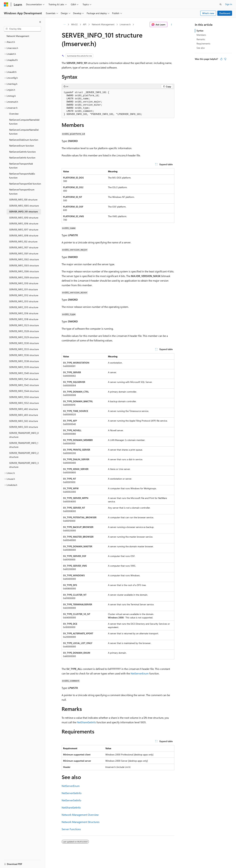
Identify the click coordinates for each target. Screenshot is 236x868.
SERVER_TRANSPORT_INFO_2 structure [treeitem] (24, 455)
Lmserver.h (125, 24)
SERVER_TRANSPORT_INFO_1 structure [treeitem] (24, 445)
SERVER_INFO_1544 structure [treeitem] (24, 391)
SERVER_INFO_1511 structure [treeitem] (23, 289)
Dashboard (225, 13)
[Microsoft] (6, 4)
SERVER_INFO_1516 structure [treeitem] (24, 313)
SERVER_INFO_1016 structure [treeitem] (24, 223)
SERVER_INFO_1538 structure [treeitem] (24, 361)
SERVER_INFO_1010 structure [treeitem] (24, 218)
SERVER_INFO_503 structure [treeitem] (24, 427)
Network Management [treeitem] (18, 36)
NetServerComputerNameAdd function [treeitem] (24, 122)
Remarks (201, 39)
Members (201, 35)
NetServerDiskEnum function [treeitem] (24, 140)
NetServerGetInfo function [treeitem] (22, 152)
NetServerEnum (140, 673)
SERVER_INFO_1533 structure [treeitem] (24, 349)
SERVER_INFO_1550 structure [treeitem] (24, 397)
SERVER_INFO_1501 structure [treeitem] (24, 253)
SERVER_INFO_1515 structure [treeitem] (24, 307)
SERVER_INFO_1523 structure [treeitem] (24, 325)
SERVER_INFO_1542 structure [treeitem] (24, 385)
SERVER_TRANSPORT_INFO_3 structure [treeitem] (24, 465)
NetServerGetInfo (72, 793)
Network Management (103, 24)
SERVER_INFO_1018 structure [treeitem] (24, 235)
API (85, 24)
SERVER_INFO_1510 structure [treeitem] (24, 283)
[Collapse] (40, 22)
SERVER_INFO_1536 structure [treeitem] (24, 355)
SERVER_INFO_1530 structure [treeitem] (24, 343)
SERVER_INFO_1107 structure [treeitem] (24, 247)
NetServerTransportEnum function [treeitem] (22, 192)
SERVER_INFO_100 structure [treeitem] (23, 200)
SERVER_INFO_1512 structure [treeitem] (24, 295)
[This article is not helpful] (225, 59)
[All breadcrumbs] (64, 25)
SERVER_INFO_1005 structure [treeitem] (24, 206)
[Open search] (221, 4)
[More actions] (172, 25)
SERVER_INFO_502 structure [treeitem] (24, 421)
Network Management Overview (80, 815)
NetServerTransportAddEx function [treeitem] (22, 176)
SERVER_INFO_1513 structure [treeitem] (24, 301)
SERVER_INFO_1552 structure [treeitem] (24, 403)
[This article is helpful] (221, 59)
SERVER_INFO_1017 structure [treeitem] (24, 230)
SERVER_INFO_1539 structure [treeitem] (24, 367)
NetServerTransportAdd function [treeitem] (21, 166)
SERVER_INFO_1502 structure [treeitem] (24, 259)
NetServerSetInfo (71, 800)
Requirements (203, 44)
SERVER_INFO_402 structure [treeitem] (24, 409)
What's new (208, 13)
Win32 (74, 24)
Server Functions (71, 829)
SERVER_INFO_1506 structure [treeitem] (24, 271)
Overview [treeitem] (14, 114)
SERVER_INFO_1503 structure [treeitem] (24, 265)
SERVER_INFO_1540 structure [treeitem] (24, 373)
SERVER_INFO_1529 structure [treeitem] (24, 337)
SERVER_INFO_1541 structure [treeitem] (24, 379)
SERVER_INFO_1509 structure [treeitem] (24, 277)
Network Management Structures (81, 822)
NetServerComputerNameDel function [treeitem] (24, 132)
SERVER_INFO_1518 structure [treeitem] (24, 319)
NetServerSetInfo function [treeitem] (22, 158)
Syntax (200, 31)
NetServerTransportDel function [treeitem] (25, 184)
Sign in (229, 4)
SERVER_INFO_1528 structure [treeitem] (24, 331)
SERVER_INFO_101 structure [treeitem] (23, 212)
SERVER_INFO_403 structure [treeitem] (24, 415)
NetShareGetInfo (86, 722)
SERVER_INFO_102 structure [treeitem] (23, 242)
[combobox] (22, 29)
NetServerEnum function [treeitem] (22, 146)
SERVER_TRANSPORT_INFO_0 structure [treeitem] (24, 435)
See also (201, 48)
